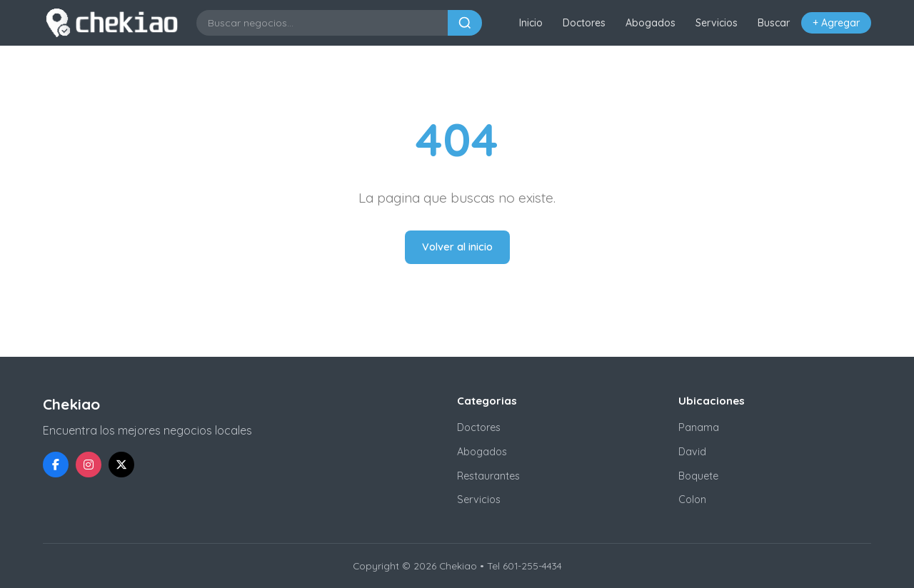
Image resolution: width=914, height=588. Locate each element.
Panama (699, 427)
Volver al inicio (457, 247)
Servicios (717, 23)
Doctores (584, 23)
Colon (692, 500)
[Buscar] (465, 23)
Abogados (651, 23)
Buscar (774, 23)
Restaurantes (488, 476)
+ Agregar (836, 23)
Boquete (698, 476)
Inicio (531, 23)
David (692, 452)
